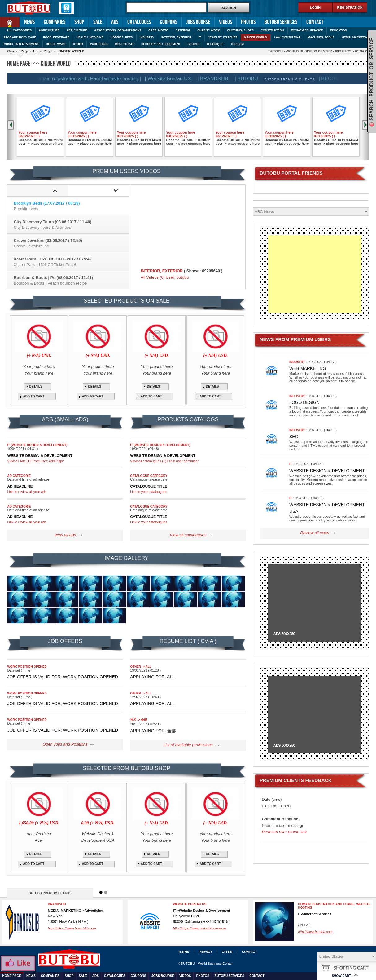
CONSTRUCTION (272, 30)
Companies (55, 22)
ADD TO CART (34, 396)
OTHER (78, 44)
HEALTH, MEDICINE (90, 37)
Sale (98, 22)
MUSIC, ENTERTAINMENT (21, 44)
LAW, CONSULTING (287, 37)
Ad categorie (19, 476)
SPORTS (194, 44)
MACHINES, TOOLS (321, 37)
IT (200, 37)
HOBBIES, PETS (122, 37)
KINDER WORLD (256, 37)
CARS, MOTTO (158, 30)
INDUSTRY (147, 37)
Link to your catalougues (149, 492)
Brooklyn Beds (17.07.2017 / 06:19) (71, 206)
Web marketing (308, 368)
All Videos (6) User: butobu (165, 277)
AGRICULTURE (49, 30)
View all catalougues (188, 535)
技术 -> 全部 (139, 720)
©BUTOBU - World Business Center (205, 964)
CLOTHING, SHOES (240, 30)
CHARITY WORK (209, 30)
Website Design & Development (327, 471)
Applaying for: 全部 (153, 731)
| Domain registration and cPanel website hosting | (89, 79)
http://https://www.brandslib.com (72, 928)
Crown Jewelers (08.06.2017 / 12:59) (71, 243)
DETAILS (36, 386)
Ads (115, 22)
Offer (227, 952)
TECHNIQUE (215, 44)
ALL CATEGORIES (19, 30)
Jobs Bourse (198, 22)
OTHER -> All (141, 667)
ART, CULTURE (77, 30)
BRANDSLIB (57, 904)
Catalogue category (149, 476)
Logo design (304, 402)
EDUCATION (339, 30)
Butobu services (281, 22)
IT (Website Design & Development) (37, 445)
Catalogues (139, 22)
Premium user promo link (284, 832)
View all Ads (65, 535)
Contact (315, 22)
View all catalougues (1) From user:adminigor (164, 461)
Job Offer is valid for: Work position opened (63, 677)
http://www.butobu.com (315, 932)
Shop (79, 22)
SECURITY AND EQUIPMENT (161, 44)
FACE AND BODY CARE (20, 37)
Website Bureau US (190, 904)
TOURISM (237, 44)
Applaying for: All (152, 677)
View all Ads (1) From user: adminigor (35, 461)
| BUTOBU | (251, 79)
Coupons (168, 22)
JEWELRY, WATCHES (223, 37)
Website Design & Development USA (327, 508)
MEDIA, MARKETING (356, 37)
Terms (184, 952)
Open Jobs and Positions (65, 744)
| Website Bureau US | (172, 79)
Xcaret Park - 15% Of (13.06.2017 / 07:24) (71, 262)
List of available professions (188, 745)
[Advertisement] (315, 274)
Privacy (205, 952)
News (29, 22)
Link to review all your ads (27, 492)
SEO (294, 437)
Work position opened (27, 667)
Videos (225, 22)
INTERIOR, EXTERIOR (176, 37)
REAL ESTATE (125, 44)
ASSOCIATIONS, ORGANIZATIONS (118, 30)
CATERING (183, 30)
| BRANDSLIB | (217, 79)
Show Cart (342, 976)
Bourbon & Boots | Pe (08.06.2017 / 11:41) (71, 280)
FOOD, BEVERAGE (56, 37)
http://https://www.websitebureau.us (200, 928)
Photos (248, 22)
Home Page (5, 22)
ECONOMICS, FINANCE (307, 30)
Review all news (315, 533)
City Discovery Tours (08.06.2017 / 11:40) (71, 225)
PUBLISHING (99, 44)
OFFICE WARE (56, 44)
